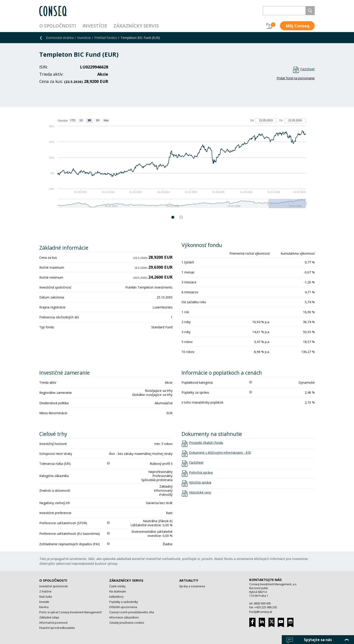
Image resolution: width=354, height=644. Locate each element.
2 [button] (181, 217)
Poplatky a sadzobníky (124, 602)
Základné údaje (49, 617)
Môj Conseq (297, 26)
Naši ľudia (46, 597)
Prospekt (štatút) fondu (206, 443)
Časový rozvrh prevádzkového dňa (132, 612)
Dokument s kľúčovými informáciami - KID (220, 453)
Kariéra (44, 607)
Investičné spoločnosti (54, 586)
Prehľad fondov (106, 38)
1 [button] (173, 217)
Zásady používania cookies (127, 623)
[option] (177, 165)
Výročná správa (200, 482)
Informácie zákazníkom (124, 617)
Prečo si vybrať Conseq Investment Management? (71, 612)
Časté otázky (117, 586)
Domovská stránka (60, 38)
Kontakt (44, 602)
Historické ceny (200, 492)
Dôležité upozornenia (123, 607)
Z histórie (45, 591)
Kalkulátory (116, 597)
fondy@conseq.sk (261, 612)
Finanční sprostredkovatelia (57, 628)
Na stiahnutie (118, 591)
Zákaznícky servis (136, 26)
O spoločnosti (58, 26)
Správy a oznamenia (192, 586)
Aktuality (189, 580)
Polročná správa (201, 472)
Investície (95, 26)
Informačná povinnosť (53, 623)
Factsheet (307, 69)
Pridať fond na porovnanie (296, 78)
